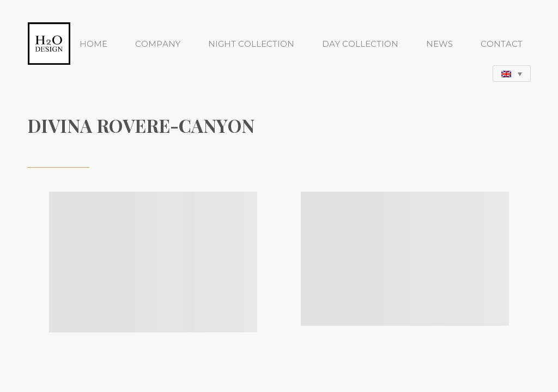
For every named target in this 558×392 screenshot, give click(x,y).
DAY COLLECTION (360, 44)
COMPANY (158, 44)
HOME (93, 44)
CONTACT (502, 44)
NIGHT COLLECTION (251, 44)
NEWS (439, 44)
